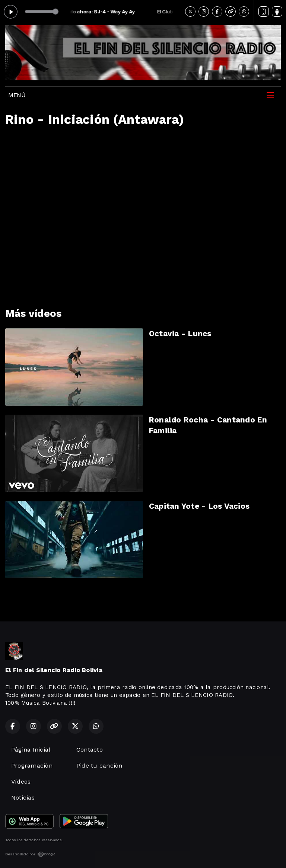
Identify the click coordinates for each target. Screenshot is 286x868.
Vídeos (21, 782)
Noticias (23, 798)
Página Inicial (31, 750)
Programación (32, 766)
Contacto (90, 750)
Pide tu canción (99, 766)
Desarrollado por (30, 854)
